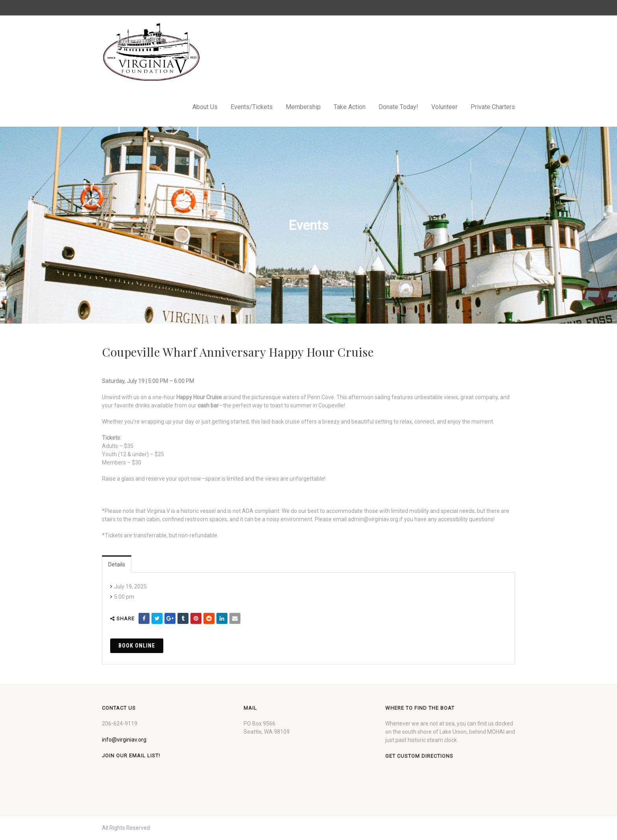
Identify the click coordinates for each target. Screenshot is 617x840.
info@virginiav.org (124, 740)
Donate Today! (398, 107)
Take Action (350, 107)
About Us (205, 107)
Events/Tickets (252, 107)
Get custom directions (419, 756)
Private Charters (493, 107)
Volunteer (444, 107)
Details (117, 564)
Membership (303, 107)
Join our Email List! (131, 756)
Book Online (137, 646)
